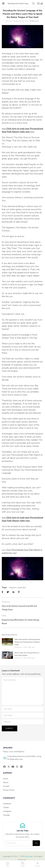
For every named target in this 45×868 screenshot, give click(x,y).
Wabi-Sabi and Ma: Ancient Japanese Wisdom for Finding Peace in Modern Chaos (27, 642)
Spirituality (22, 588)
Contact (6, 786)
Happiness (13, 588)
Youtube (6, 815)
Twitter (6, 807)
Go (36, 843)
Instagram (7, 811)
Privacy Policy (9, 790)
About (6, 782)
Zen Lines (9, 21)
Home (6, 779)
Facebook (7, 804)
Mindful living (34, 21)
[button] (40, 4)
